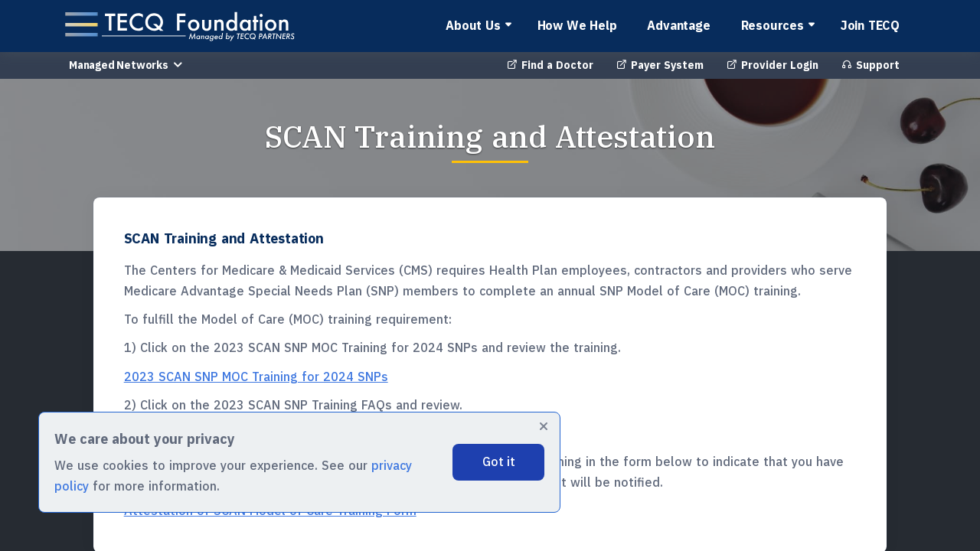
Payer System (660, 65)
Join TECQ (870, 25)
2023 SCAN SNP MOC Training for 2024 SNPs (256, 377)
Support (871, 65)
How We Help (577, 25)
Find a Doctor (550, 65)
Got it (499, 461)
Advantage (678, 25)
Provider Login (773, 65)
